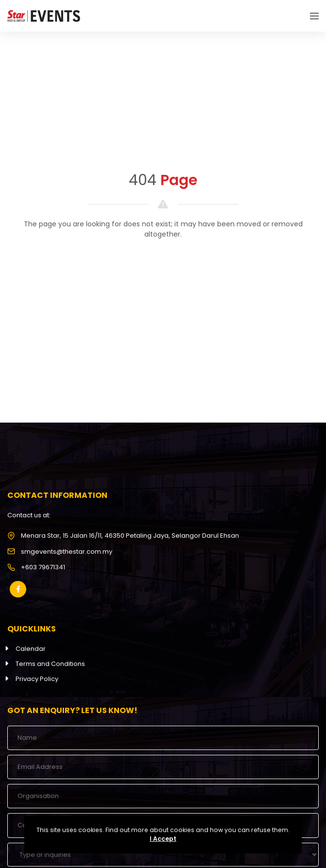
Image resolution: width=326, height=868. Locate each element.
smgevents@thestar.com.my (67, 552)
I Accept (163, 839)
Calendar (31, 649)
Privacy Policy (37, 679)
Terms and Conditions (50, 664)
